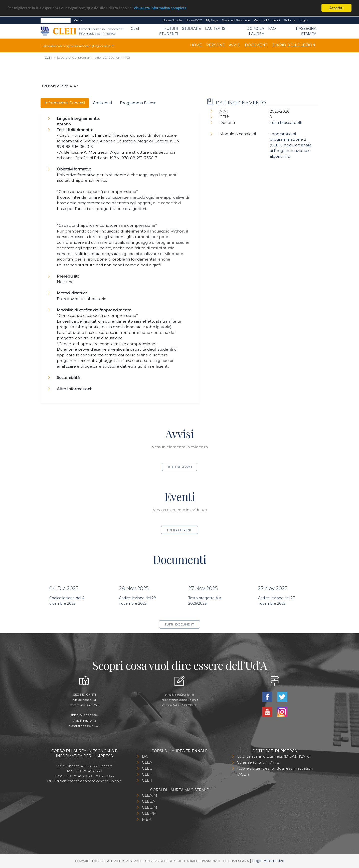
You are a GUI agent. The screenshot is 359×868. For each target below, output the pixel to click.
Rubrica (290, 20)
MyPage (212, 20)
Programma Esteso (138, 103)
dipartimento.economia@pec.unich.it (89, 781)
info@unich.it (184, 694)
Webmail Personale (236, 20)
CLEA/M (150, 795)
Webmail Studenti (267, 20)
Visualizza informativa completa (165, 8)
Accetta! (337, 8)
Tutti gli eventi (179, 530)
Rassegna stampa (306, 31)
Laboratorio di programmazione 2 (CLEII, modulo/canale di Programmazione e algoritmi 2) (291, 145)
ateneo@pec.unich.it (184, 700)
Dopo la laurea (255, 31)
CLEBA (149, 801)
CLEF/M (149, 813)
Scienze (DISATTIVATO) (259, 762)
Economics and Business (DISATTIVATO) (274, 756)
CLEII (136, 29)
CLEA (147, 762)
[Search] (56, 20)
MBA (147, 819)
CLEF (147, 774)
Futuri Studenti (169, 31)
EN (314, 20)
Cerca (78, 20)
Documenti (257, 45)
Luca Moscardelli (286, 123)
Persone (215, 45)
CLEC (147, 768)
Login (304, 20)
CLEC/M (150, 807)
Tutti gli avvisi (180, 467)
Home (196, 45)
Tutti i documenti (180, 624)
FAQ (272, 29)
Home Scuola (172, 20)
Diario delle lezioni (294, 45)
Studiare (192, 29)
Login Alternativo (268, 861)
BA (145, 756)
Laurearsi (216, 29)
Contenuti (102, 103)
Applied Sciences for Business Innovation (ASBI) (275, 771)
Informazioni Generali (65, 103)
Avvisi (235, 45)
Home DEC (194, 20)
